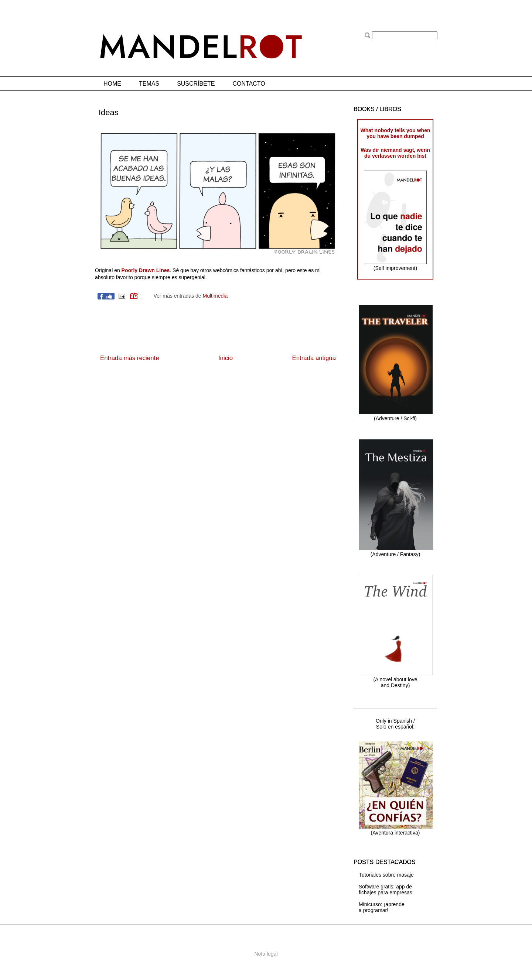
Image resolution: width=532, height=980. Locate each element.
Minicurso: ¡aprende (382, 904)
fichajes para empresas (386, 892)
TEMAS (149, 84)
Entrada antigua (314, 358)
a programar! (374, 910)
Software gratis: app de (385, 887)
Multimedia (215, 296)
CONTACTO (249, 84)
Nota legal (266, 954)
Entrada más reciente (130, 358)
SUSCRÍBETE (196, 84)
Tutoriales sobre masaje (386, 875)
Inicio (226, 358)
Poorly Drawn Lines (146, 270)
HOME (112, 84)
